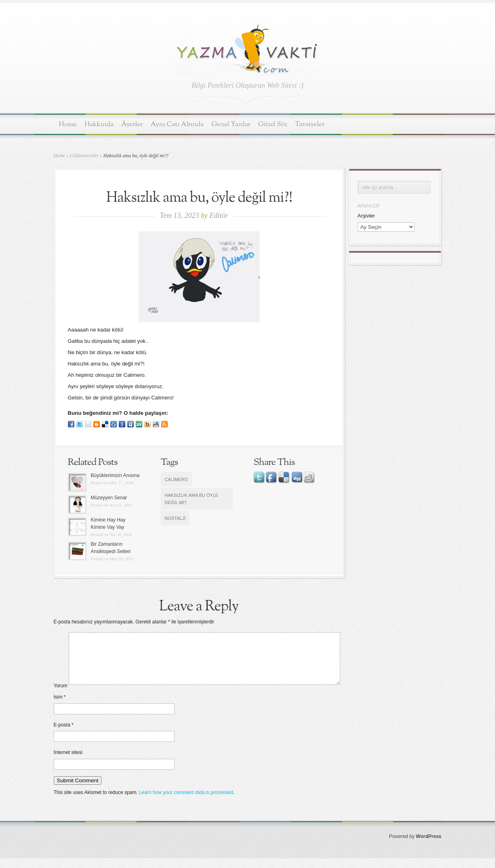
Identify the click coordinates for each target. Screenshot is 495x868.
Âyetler (132, 124)
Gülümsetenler (84, 156)
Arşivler (366, 216)
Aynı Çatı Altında (177, 124)
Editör (219, 215)
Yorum (61, 695)
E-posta (64, 735)
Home (68, 124)
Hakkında (99, 124)
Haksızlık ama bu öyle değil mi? (192, 499)
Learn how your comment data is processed (186, 802)
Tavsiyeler (310, 124)
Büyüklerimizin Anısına (115, 475)
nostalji (175, 518)
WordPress (429, 846)
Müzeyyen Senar (109, 498)
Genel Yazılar (231, 124)
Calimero (176, 479)
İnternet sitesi (68, 762)
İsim (60, 707)
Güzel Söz (273, 124)
